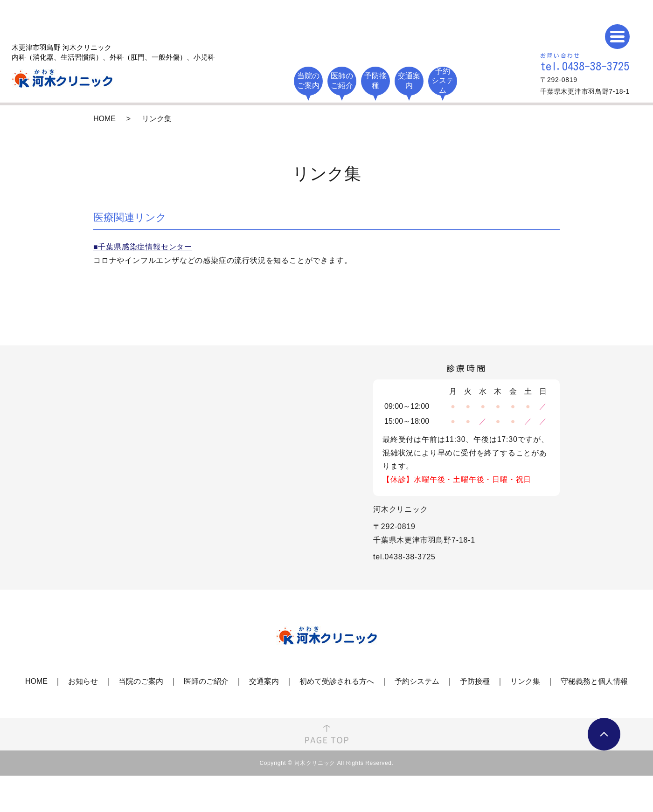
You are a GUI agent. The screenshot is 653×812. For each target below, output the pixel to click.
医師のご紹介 (206, 681)
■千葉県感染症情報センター (143, 247)
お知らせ (83, 681)
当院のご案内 (141, 681)
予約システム (417, 681)
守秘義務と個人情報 (594, 681)
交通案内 (264, 681)
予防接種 (475, 681)
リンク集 (525, 681)
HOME (104, 119)
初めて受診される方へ (337, 681)
